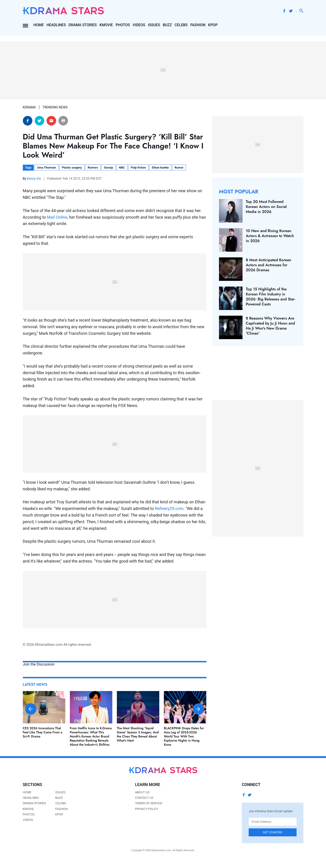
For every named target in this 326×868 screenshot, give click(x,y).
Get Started (273, 832)
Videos (139, 25)
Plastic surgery (72, 168)
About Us (142, 792)
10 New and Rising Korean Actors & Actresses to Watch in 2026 (270, 236)
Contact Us (144, 798)
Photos (123, 25)
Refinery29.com (169, 508)
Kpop (213, 25)
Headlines (56, 25)
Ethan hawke (160, 168)
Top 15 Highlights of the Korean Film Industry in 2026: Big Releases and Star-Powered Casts (271, 297)
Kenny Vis (34, 179)
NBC (122, 168)
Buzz (167, 25)
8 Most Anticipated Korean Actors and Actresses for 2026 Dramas (269, 265)
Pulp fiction (138, 168)
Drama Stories (83, 25)
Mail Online (57, 217)
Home (38, 25)
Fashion (198, 25)
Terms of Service (149, 803)
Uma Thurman (47, 168)
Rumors (93, 168)
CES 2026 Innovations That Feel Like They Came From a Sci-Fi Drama (43, 732)
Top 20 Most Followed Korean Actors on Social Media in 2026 (266, 207)
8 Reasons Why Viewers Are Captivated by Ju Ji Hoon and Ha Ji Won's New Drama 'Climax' (270, 326)
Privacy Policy (147, 809)
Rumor (179, 168)
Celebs (181, 25)
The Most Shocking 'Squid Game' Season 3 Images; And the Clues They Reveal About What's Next (138, 734)
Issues (154, 25)
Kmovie (106, 25)
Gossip (108, 168)
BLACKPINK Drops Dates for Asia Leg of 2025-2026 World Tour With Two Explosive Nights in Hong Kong (184, 736)
